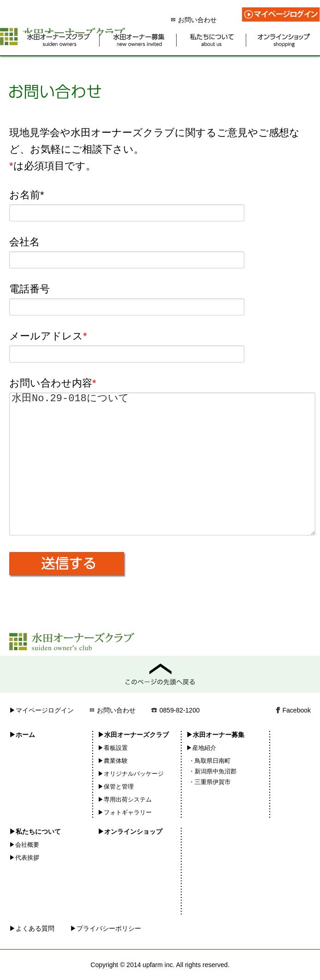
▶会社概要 (24, 845)
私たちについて (212, 40)
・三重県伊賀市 (210, 782)
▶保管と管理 (116, 787)
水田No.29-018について (162, 464)
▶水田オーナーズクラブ (133, 735)
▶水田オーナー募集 (215, 735)
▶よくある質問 (32, 928)
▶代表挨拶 (24, 858)
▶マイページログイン (41, 710)
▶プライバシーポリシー (106, 928)
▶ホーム (22, 735)
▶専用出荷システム (125, 799)
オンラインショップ (284, 40)
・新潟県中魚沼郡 (213, 771)
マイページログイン (281, 15)
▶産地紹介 (201, 748)
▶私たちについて (35, 832)
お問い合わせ (194, 20)
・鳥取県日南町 (210, 761)
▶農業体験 (113, 761)
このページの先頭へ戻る (160, 674)
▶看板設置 (113, 748)
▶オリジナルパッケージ (131, 774)
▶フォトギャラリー (125, 812)
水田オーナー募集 (139, 40)
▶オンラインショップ (130, 832)
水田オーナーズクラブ (59, 40)
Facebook (297, 710)
